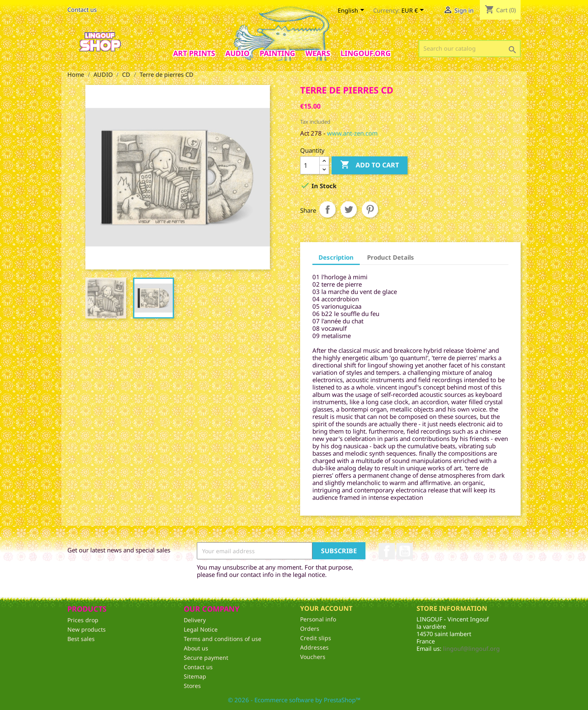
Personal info (318, 619)
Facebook (387, 551)
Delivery (195, 620)
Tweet (349, 209)
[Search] (470, 49)
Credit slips (316, 638)
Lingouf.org (366, 53)
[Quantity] (310, 165)
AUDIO (237, 53)
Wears (318, 53)
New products (87, 629)
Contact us (82, 10)
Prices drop (83, 620)
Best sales (81, 639)
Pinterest (370, 209)
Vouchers (313, 657)
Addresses (314, 647)
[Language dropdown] (352, 11)
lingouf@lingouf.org (471, 649)
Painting (277, 53)
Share (327, 209)
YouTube (405, 551)
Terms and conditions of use (223, 639)
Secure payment (206, 658)
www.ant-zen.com (352, 133)
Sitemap (195, 676)
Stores (192, 686)
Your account (326, 608)
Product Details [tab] (391, 257)
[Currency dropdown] (414, 11)
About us (196, 648)
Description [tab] (336, 257)
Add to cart (370, 165)
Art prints (194, 53)
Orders (310, 629)
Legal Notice (201, 629)
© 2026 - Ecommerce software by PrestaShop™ (294, 700)
